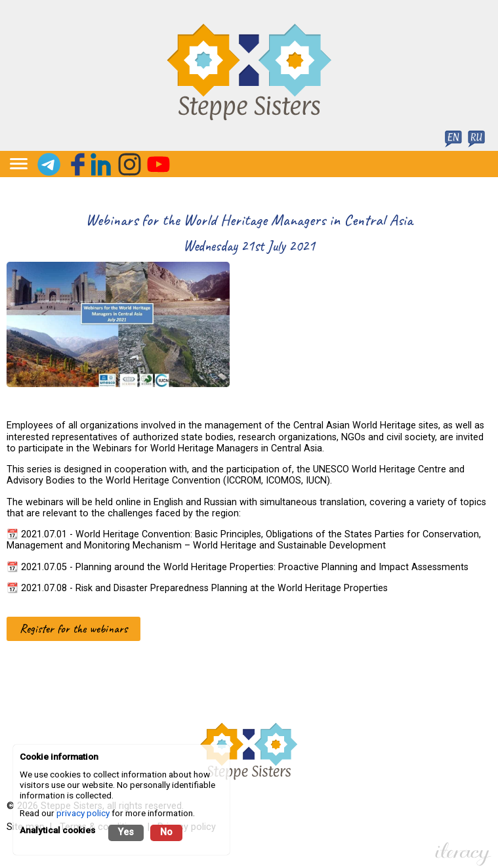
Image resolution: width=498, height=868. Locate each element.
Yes (126, 832)
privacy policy (83, 813)
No (166, 832)
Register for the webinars (73, 629)
